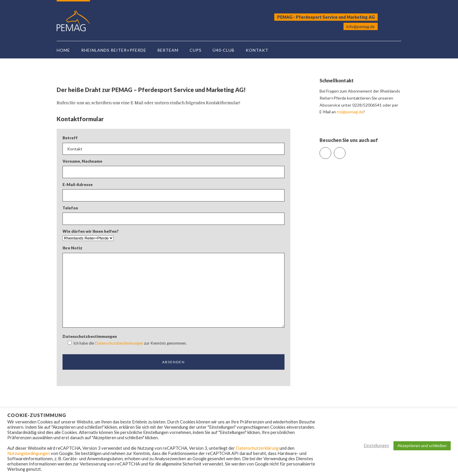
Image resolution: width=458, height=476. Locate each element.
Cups (196, 50)
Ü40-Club (224, 50)
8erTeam (168, 50)
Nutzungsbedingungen (29, 453)
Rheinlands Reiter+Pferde (114, 50)
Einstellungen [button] (376, 445)
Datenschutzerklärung (257, 448)
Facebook (331, 151)
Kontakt (257, 50)
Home (63, 50)
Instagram (345, 151)
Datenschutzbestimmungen (119, 343)
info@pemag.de (361, 26)
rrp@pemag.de (350, 112)
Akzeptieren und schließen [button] (422, 445)
